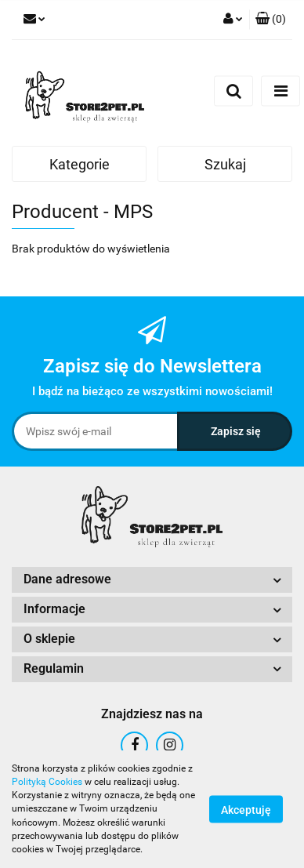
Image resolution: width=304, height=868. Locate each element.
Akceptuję (246, 810)
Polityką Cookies (47, 782)
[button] (271, 20)
